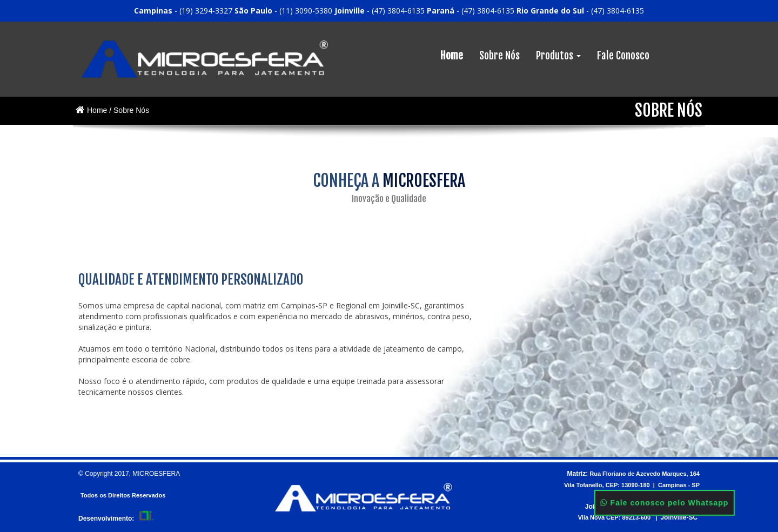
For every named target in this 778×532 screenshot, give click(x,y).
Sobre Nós (499, 56)
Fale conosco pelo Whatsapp (665, 503)
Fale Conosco (623, 56)
